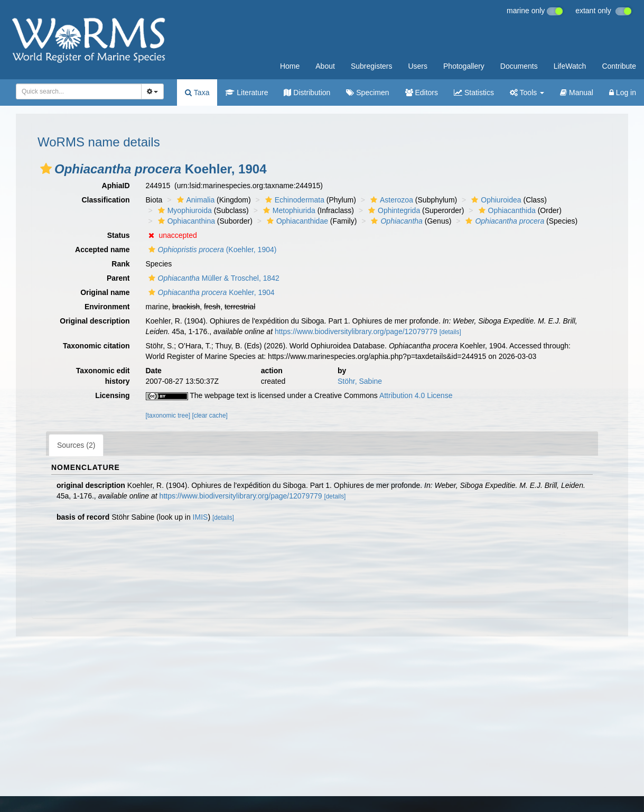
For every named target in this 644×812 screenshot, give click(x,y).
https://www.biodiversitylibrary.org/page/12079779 (356, 331)
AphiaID (116, 186)
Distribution (307, 93)
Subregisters (372, 66)
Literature (246, 93)
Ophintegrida (393, 210)
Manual (577, 93)
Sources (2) (76, 445)
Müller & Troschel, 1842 (213, 278)
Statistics (474, 93)
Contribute (619, 66)
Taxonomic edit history (103, 376)
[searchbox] (77, 91)
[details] (450, 332)
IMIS (200, 517)
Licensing (112, 395)
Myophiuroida (184, 210)
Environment (107, 307)
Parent (118, 278)
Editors (422, 93)
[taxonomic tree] (168, 416)
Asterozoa (390, 200)
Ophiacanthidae (296, 221)
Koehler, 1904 (210, 292)
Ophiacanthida (506, 210)
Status (119, 235)
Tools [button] (527, 93)
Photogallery (464, 66)
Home (290, 66)
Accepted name (102, 250)
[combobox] (79, 91)
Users (418, 66)
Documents (519, 66)
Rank (120, 264)
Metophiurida (288, 210)
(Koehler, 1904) (211, 250)
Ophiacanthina (185, 221)
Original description (95, 321)
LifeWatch (570, 66)
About (325, 66)
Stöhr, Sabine (360, 381)
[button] (46, 169)
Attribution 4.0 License (416, 395)
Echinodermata (293, 200)
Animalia (195, 200)
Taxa (197, 93)
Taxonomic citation (96, 346)
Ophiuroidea (495, 200)
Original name (105, 292)
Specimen (367, 93)
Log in (623, 93)
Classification (105, 200)
